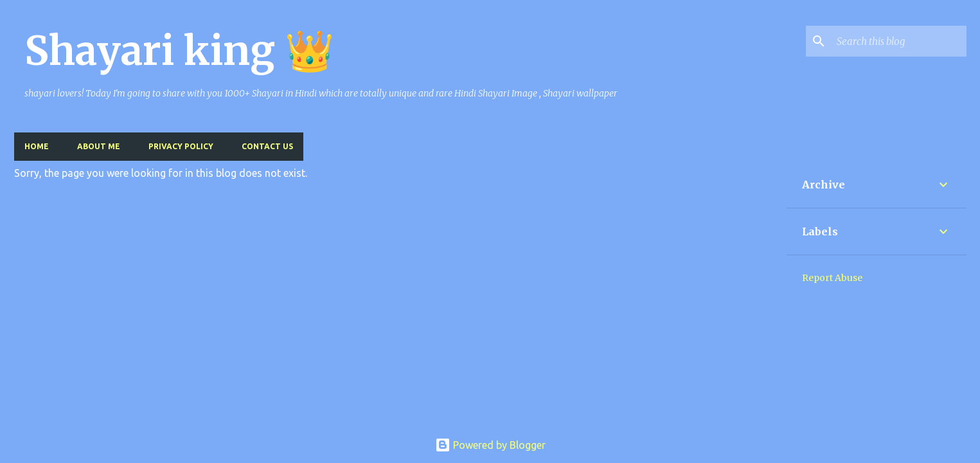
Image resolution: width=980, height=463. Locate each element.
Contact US (267, 146)
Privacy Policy (181, 146)
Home (37, 146)
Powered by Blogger (490, 445)
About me (99, 146)
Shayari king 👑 (179, 51)
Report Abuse (832, 278)
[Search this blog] (899, 41)
